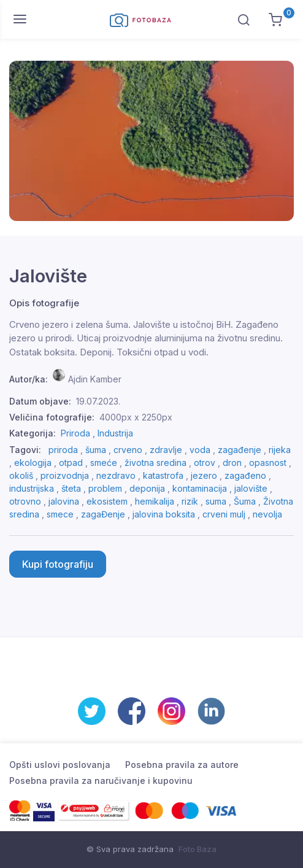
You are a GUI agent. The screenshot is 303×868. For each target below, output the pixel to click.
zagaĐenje (103, 514)
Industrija (115, 433)
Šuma (245, 501)
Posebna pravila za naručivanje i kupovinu (101, 781)
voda (200, 450)
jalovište (251, 488)
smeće (104, 463)
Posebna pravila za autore (182, 765)
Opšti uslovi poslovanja (60, 765)
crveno (128, 450)
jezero (204, 475)
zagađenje (240, 450)
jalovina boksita (164, 514)
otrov (205, 463)
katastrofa (163, 475)
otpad (71, 463)
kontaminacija (200, 488)
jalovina (64, 501)
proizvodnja (65, 475)
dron (232, 463)
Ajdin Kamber (95, 379)
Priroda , (79, 433)
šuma (96, 450)
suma (216, 501)
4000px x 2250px (136, 417)
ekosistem (107, 501)
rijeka (280, 450)
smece (60, 514)
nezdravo (116, 475)
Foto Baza (198, 849)
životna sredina (155, 463)
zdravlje (166, 450)
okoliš (21, 475)
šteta (71, 488)
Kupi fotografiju (58, 564)
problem (105, 488)
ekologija (33, 463)
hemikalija (155, 501)
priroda (63, 450)
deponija (147, 488)
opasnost (268, 463)
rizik (190, 501)
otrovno (25, 501)
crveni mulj (224, 514)
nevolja (267, 514)
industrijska (32, 488)
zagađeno (245, 475)
